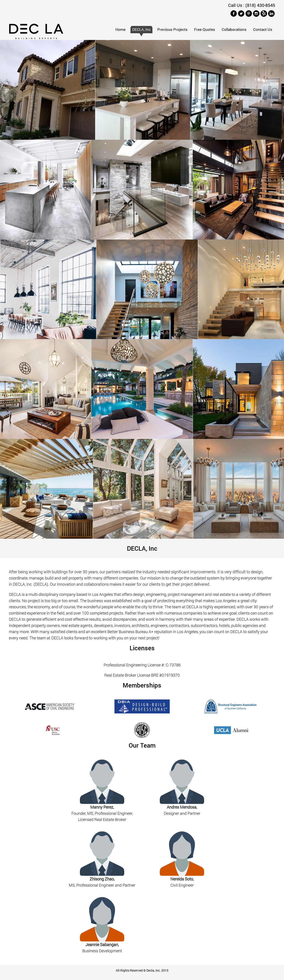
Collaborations (234, 29)
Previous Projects (172, 29)
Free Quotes (205, 29)
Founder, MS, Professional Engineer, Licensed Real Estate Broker (102, 813)
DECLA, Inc (141, 29)
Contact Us (263, 29)
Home (120, 29)
